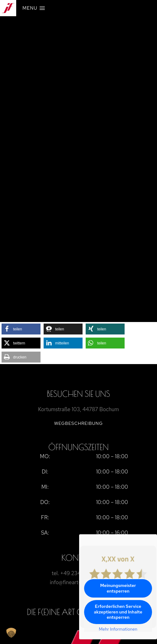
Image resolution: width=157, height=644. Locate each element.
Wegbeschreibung (78, 423)
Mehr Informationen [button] (118, 629)
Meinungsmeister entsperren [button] (118, 588)
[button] (21, 329)
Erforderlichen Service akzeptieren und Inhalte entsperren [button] (118, 612)
